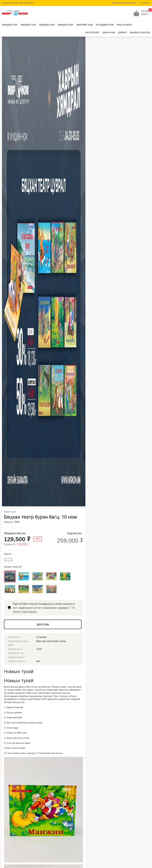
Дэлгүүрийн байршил (124, 3)
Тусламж (144, 3)
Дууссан (43, 625)
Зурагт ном (10, 512)
